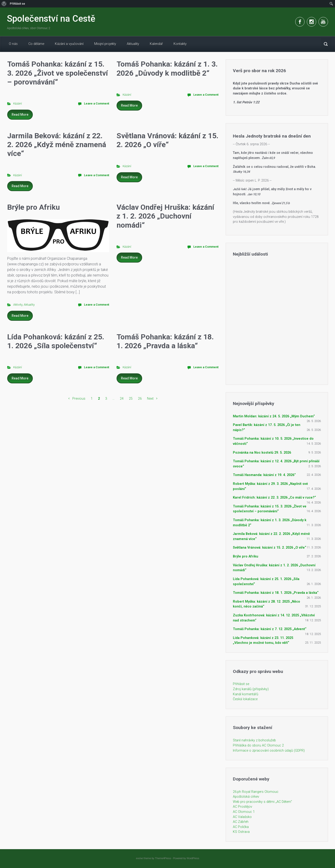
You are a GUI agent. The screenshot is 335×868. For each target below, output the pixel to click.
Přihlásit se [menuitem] (17, 4)
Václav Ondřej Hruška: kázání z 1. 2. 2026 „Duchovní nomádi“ (165, 216)
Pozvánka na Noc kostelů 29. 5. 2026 (262, 453)
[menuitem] (4, 4)
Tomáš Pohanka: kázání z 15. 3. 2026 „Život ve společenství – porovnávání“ (58, 73)
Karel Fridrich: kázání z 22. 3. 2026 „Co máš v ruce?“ (274, 498)
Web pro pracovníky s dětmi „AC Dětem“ (262, 802)
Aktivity (18, 305)
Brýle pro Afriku (33, 207)
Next (150, 399)
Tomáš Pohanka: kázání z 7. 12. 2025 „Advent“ (270, 629)
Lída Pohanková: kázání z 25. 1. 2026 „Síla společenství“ (56, 341)
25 (131, 399)
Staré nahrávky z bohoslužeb (254, 740)
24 (122, 399)
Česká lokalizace (245, 699)
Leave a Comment (97, 103)
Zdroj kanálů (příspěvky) (251, 689)
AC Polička (241, 827)
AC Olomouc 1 (244, 812)
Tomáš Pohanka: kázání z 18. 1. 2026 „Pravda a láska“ (165, 341)
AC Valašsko (242, 817)
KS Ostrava (241, 832)
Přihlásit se (241, 684)
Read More (20, 115)
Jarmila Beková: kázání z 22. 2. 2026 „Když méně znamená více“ (57, 145)
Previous (79, 399)
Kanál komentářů (246, 694)
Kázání (18, 103)
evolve (139, 858)
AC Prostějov (243, 807)
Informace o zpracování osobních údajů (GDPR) (269, 751)
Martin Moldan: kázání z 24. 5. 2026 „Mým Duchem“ (274, 416)
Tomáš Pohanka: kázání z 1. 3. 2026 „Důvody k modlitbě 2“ (167, 68)
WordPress (193, 858)
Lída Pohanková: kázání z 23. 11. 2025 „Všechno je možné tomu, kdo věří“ (263, 640)
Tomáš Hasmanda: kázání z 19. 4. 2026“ (264, 475)
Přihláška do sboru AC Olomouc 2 (258, 745)
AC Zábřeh (241, 822)
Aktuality (29, 305)
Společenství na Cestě (51, 19)
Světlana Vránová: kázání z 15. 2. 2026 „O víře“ (167, 140)
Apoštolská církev (246, 797)
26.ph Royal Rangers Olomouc (256, 792)
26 (140, 399)
